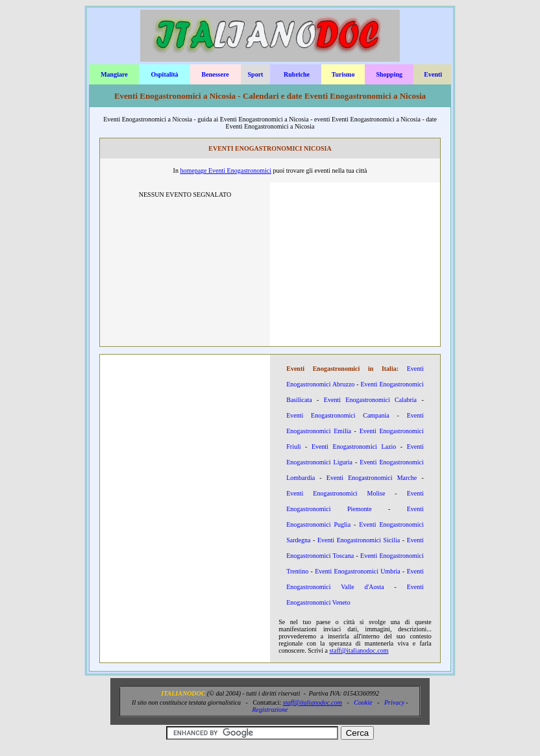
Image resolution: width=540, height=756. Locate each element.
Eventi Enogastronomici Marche (372, 478)
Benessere (215, 74)
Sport (256, 74)
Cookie (363, 702)
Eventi (433, 74)
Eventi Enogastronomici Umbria (358, 571)
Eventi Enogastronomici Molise (336, 493)
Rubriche (297, 74)
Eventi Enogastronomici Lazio (354, 447)
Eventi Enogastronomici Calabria (370, 400)
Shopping (389, 74)
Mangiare (114, 74)
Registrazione (270, 710)
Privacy (394, 702)
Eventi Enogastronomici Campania (338, 415)
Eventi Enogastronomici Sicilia (359, 540)
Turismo (343, 74)
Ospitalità (164, 74)
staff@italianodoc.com (359, 650)
